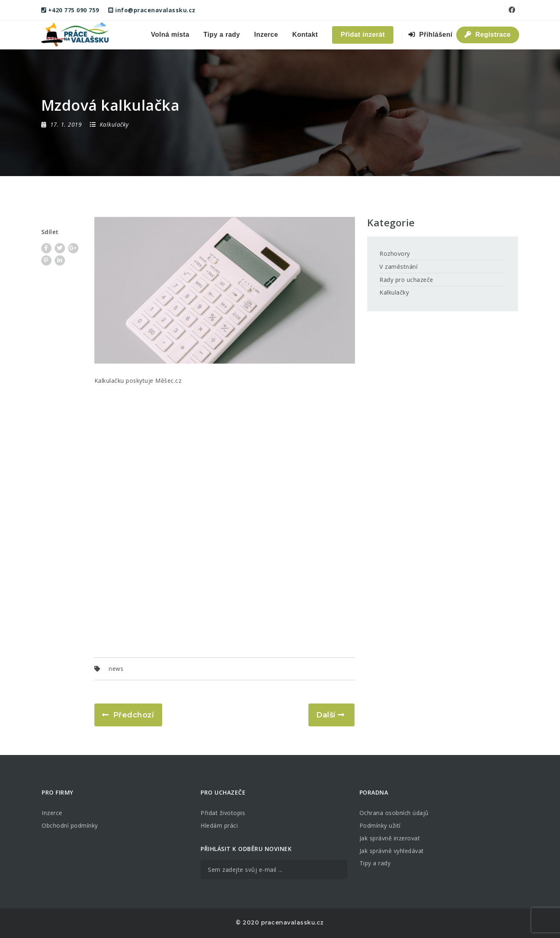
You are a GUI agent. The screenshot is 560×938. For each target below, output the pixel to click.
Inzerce (266, 35)
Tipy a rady (222, 35)
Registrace (487, 35)
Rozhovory (395, 253)
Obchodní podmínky (70, 825)
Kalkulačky (394, 292)
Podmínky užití (380, 825)
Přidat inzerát (363, 35)
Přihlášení (431, 35)
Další (326, 715)
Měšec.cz (168, 381)
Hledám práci (219, 825)
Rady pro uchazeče (406, 280)
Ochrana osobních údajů (394, 813)
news (116, 669)
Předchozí (134, 715)
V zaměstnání (398, 267)
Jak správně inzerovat (390, 838)
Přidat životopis (223, 813)
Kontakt (305, 35)
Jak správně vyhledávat (392, 851)
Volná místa (170, 35)
